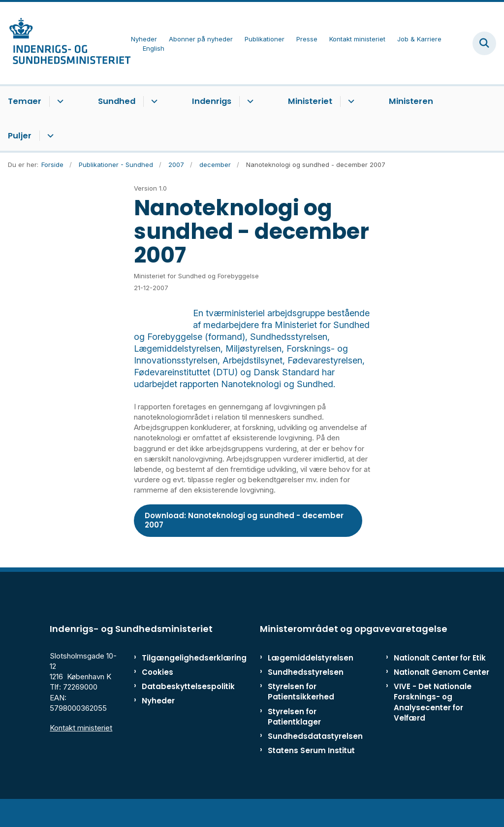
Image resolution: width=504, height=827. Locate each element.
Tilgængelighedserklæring (172, 681)
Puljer (20, 136)
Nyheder (158, 724)
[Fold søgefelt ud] (484, 43)
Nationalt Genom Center (441, 696)
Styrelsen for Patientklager (294, 740)
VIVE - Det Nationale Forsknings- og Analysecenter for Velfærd (433, 726)
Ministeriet (310, 101)
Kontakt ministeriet (81, 751)
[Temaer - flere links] (59, 101)
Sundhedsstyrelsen (306, 696)
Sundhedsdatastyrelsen (315, 760)
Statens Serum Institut (311, 774)
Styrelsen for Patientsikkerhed (301, 715)
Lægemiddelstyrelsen (311, 681)
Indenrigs (212, 101)
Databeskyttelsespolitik (172, 710)
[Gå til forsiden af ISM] (65, 43)
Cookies (157, 696)
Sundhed (117, 101)
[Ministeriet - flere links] (350, 101)
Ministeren (411, 101)
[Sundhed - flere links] (153, 101)
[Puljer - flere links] (49, 136)
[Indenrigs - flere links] (249, 101)
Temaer (25, 101)
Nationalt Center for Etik (440, 681)
